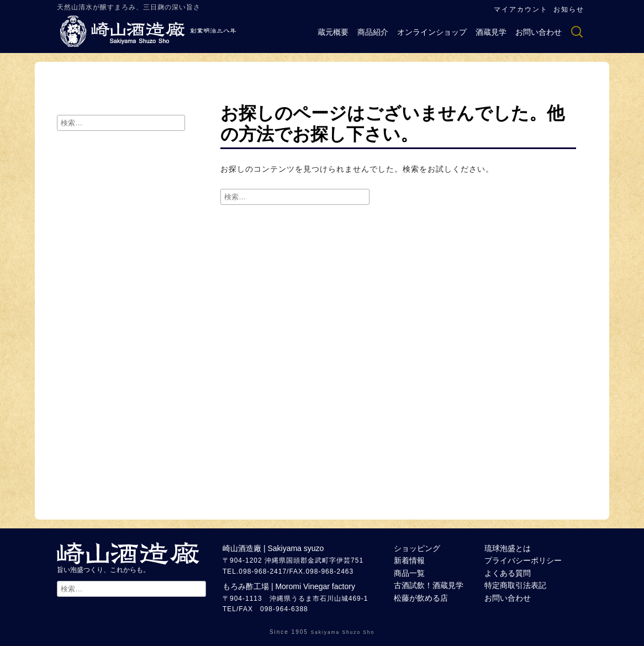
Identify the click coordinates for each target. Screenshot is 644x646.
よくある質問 (508, 573)
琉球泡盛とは (508, 548)
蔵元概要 (333, 32)
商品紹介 (373, 32)
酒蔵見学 (491, 32)
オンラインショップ (432, 32)
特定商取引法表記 (515, 585)
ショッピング (417, 548)
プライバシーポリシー (523, 560)
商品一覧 (409, 573)
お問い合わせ (539, 32)
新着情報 (409, 560)
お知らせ (569, 9)
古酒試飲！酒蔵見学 (429, 585)
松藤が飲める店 (421, 598)
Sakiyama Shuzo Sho (343, 632)
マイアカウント (521, 9)
